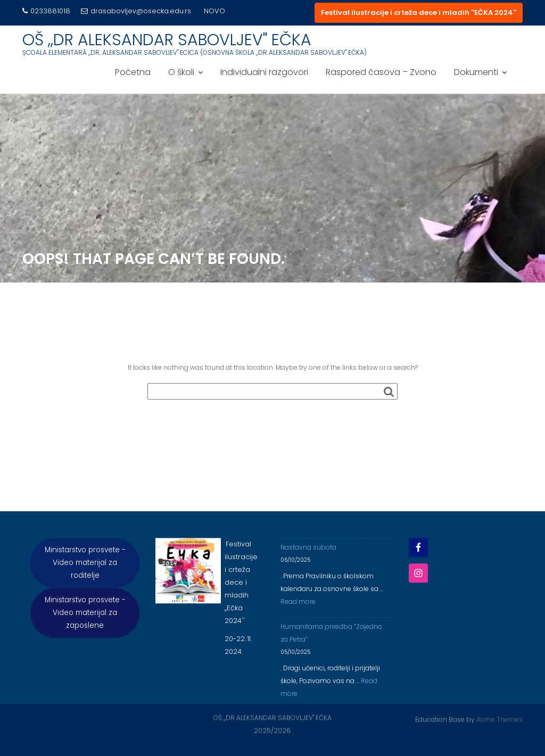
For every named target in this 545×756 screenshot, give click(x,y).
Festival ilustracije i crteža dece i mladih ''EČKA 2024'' (419, 13)
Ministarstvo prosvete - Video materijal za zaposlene (85, 617)
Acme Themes (499, 719)
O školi (181, 72)
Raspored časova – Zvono (381, 72)
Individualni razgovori (264, 72)
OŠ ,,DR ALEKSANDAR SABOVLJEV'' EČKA (167, 40)
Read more (298, 606)
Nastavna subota (308, 551)
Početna (133, 72)
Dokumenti (476, 72)
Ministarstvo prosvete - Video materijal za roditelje (85, 567)
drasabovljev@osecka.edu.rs (136, 11)
